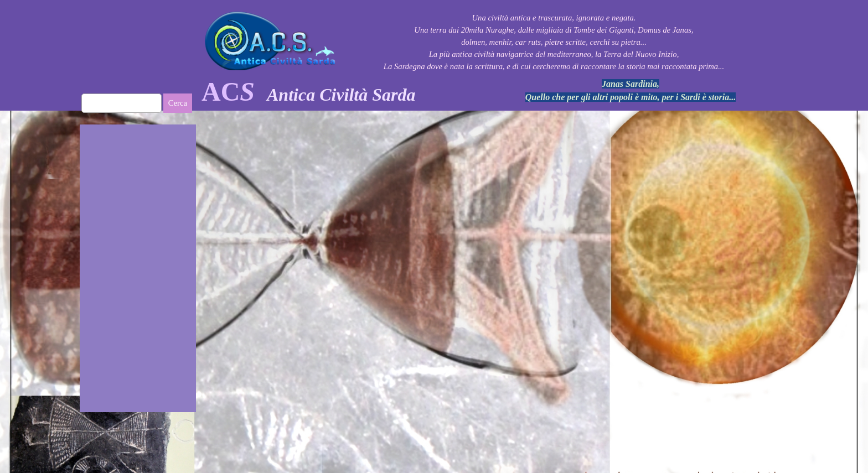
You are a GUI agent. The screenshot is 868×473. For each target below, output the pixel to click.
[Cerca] (122, 103)
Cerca (178, 103)
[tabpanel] (345, 92)
